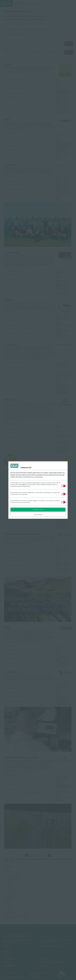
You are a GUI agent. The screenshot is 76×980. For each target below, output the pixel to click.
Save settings (38, 514)
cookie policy (39, 477)
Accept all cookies (38, 509)
